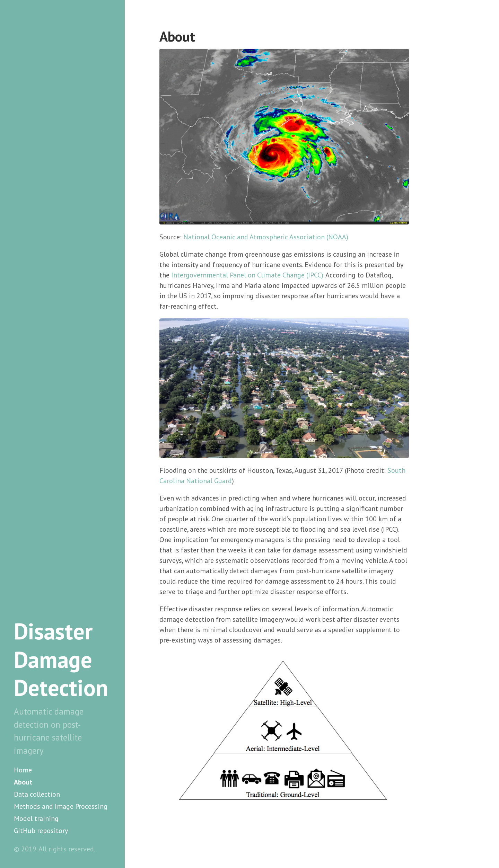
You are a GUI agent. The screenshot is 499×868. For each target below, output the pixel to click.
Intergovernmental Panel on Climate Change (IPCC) (247, 275)
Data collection (37, 794)
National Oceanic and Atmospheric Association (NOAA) (266, 237)
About (23, 782)
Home (23, 770)
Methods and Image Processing (61, 806)
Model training (36, 818)
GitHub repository (41, 831)
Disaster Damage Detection (61, 659)
